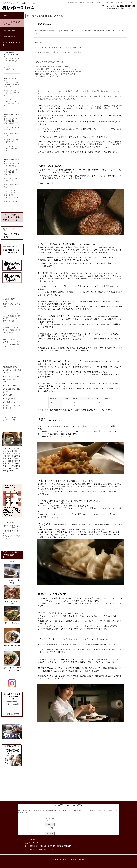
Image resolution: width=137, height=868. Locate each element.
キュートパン (9, 191)
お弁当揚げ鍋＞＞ (10, 195)
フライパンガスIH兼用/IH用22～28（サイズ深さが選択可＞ (11, 172)
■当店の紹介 (8, 395)
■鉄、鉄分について (10, 402)
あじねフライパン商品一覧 (11, 44)
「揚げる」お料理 (12, 714)
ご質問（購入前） (9, 36)
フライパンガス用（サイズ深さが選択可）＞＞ (12, 61)
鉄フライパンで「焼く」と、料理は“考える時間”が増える (12, 330)
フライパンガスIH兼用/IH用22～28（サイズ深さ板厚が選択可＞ (12, 121)
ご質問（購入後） (9, 30)
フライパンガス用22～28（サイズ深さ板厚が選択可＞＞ (12, 85)
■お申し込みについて (11, 376)
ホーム (5, 16)
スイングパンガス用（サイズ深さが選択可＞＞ (12, 93)
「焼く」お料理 (12, 704)
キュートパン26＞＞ (11, 193)
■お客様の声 (8, 399)
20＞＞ (15, 191)
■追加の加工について (11, 367)
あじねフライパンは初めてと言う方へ (11, 23)
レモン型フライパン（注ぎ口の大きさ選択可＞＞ (12, 148)
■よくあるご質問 (10, 385)
